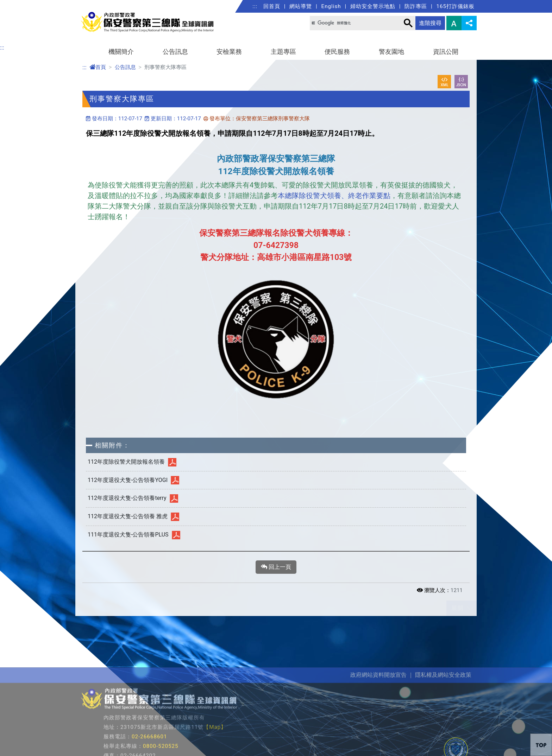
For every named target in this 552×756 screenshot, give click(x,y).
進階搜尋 (430, 23)
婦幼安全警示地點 (373, 6)
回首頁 (272, 6)
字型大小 (454, 23)
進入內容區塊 (17, 4)
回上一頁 (276, 567)
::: (255, 6)
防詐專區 (416, 6)
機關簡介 (121, 52)
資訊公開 (446, 52)
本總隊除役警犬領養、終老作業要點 (334, 196)
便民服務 (337, 52)
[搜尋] (351, 23)
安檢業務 (229, 52)
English (331, 6)
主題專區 (283, 52)
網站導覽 (301, 6)
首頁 (98, 67)
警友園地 (391, 52)
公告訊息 (175, 52)
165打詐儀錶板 (455, 6)
